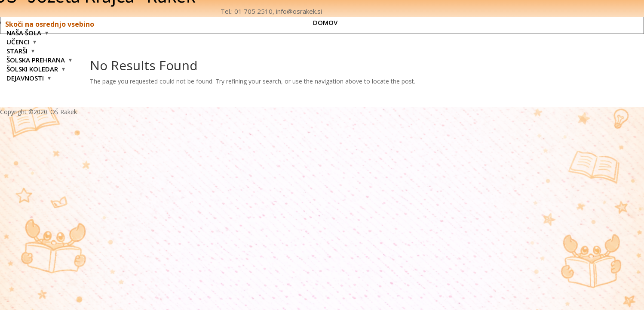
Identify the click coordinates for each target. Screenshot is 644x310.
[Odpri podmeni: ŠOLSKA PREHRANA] (70, 60)
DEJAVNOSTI (25, 78)
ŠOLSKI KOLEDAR (32, 69)
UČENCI (18, 42)
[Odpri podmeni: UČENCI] (35, 42)
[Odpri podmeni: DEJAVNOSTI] (49, 78)
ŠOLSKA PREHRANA (36, 60)
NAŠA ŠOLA (24, 33)
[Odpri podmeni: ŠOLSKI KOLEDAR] (63, 69)
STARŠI (17, 51)
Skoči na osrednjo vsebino (50, 24)
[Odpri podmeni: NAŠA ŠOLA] (47, 33)
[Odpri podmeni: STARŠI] (33, 51)
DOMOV (325, 22)
